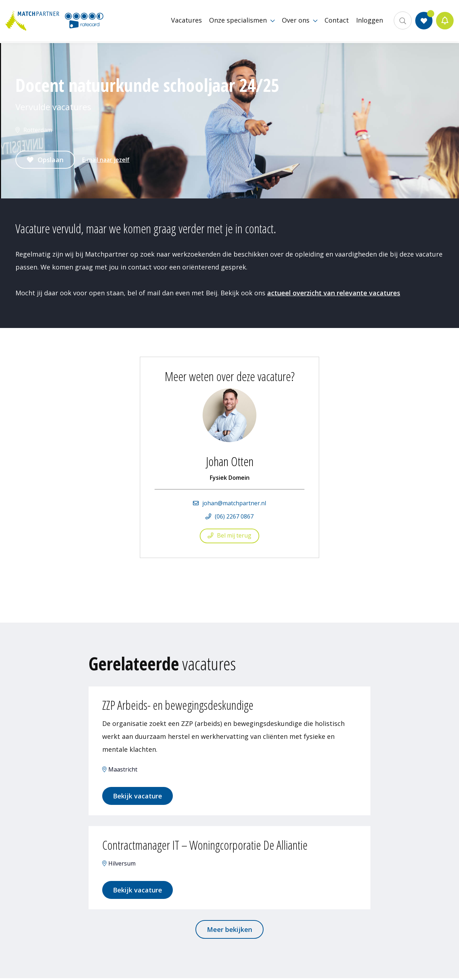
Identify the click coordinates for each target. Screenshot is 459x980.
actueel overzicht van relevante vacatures (334, 293)
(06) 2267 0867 (234, 516)
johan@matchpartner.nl (234, 503)
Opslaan (51, 160)
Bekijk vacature (138, 797)
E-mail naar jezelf (106, 160)
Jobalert (445, 22)
